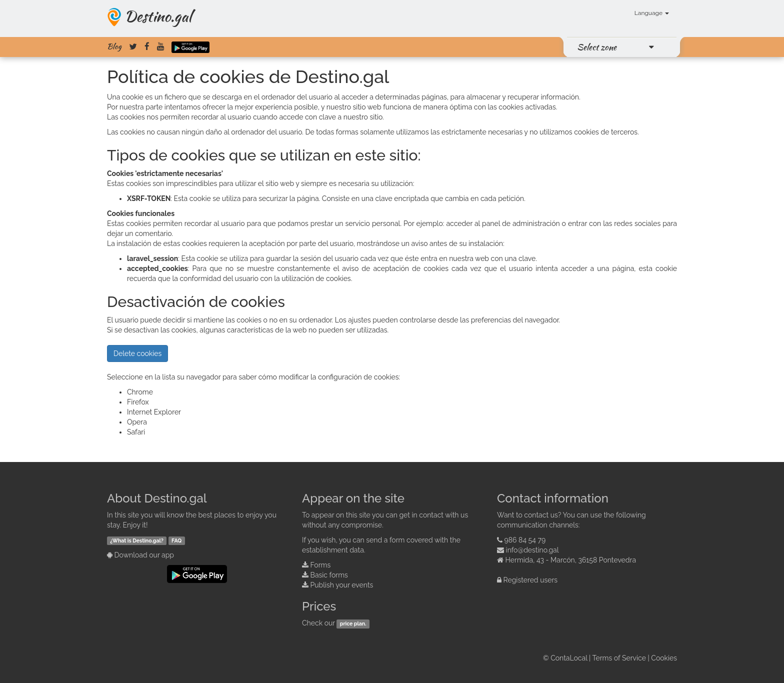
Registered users (531, 580)
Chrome (140, 392)
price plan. (353, 623)
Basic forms (329, 575)
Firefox (138, 402)
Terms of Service (619, 658)
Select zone (597, 47)
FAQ (176, 540)
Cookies (664, 658)
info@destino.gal (532, 550)
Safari (136, 432)
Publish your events (342, 585)
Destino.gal (158, 16)
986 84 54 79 (525, 540)
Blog (114, 46)
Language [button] (652, 13)
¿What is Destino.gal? (137, 540)
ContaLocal (569, 658)
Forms (321, 565)
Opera (137, 422)
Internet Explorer (154, 412)
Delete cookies (137, 353)
